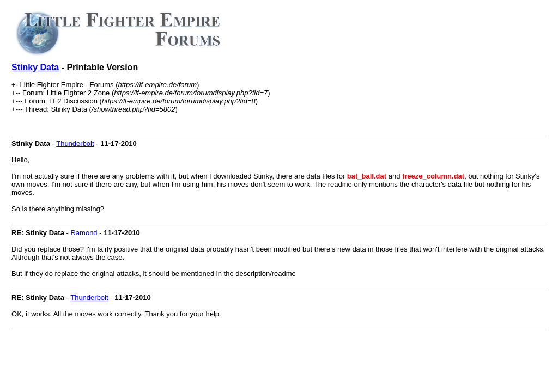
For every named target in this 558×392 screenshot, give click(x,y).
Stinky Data (35, 67)
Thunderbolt (75, 143)
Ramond (84, 233)
